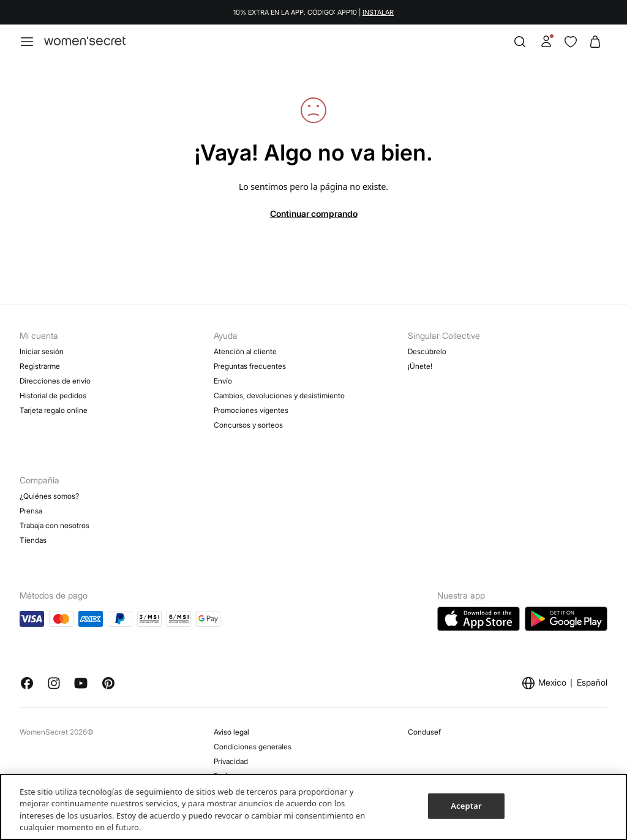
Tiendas (33, 540)
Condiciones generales (253, 747)
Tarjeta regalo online (54, 410)
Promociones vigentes (251, 410)
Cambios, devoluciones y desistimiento (279, 395)
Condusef (424, 732)
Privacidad (231, 761)
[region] (313, 807)
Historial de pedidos (53, 395)
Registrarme (40, 366)
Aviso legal (231, 732)
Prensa (31, 511)
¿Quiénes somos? (49, 496)
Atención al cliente (245, 351)
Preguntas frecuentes (250, 366)
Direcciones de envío (55, 381)
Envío (223, 381)
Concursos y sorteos (248, 425)
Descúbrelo (427, 351)
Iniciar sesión (42, 351)
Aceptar (466, 806)
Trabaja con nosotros (54, 525)
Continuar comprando (314, 214)
